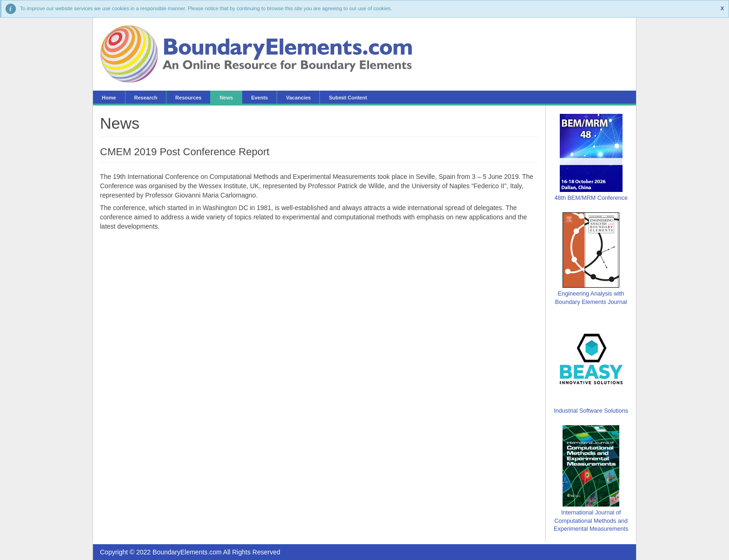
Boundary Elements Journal (591, 302)
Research (146, 98)
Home (109, 98)
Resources (188, 98)
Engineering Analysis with (591, 294)
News (226, 98)
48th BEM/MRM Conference (591, 198)
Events (259, 98)
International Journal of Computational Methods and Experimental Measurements (591, 521)
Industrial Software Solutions (591, 411)
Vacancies (298, 98)
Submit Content (348, 98)
